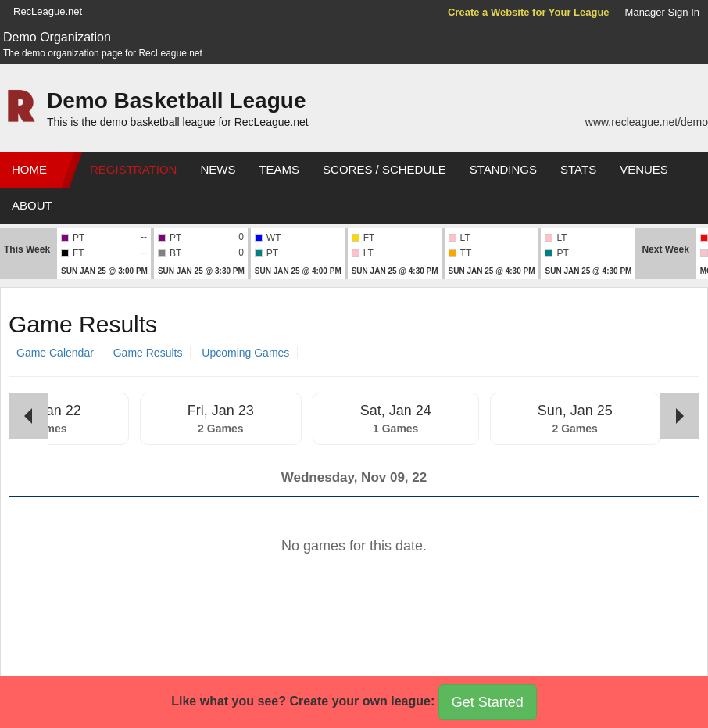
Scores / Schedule (384, 169)
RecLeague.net (48, 11)
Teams (279, 169)
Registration (133, 169)
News (218, 169)
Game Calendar (55, 353)
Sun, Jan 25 (575, 411)
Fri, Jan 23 (221, 411)
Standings (503, 169)
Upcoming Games (245, 353)
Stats (578, 169)
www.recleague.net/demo (647, 122)
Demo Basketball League (176, 100)
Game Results (148, 353)
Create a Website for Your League (529, 12)
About (32, 205)
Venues (644, 169)
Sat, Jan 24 (396, 411)
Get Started (488, 702)
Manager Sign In (662, 12)
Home (29, 169)
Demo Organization (57, 37)
